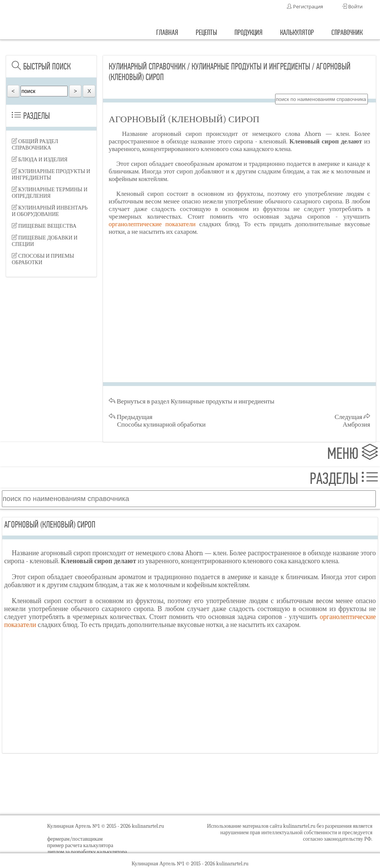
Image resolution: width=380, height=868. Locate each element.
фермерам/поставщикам (75, 839)
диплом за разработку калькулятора (87, 852)
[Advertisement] (51, 326)
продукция (249, 32)
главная (167, 32)
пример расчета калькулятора (80, 845)
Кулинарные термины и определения (50, 193)
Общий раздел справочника (35, 145)
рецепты (206, 32)
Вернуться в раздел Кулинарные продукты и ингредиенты (192, 401)
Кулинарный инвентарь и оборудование (50, 211)
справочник (347, 32)
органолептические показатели (152, 224)
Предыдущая (157, 421)
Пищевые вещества (44, 226)
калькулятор (297, 32)
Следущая (353, 421)
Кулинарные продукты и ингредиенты (51, 175)
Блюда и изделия (40, 160)
